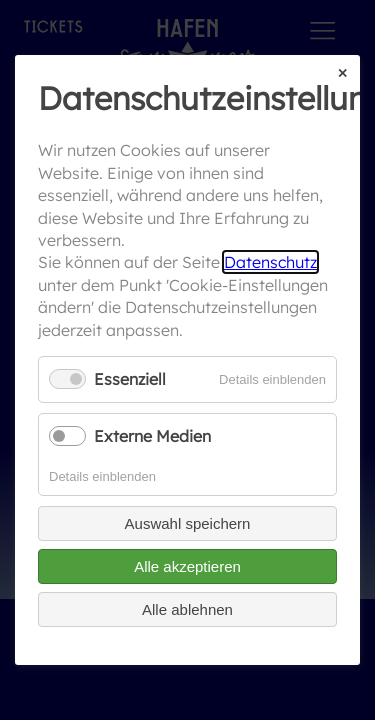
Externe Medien (152, 436)
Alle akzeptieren (187, 566)
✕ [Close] (342, 73)
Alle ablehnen (187, 609)
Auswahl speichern (188, 523)
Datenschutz (270, 263)
